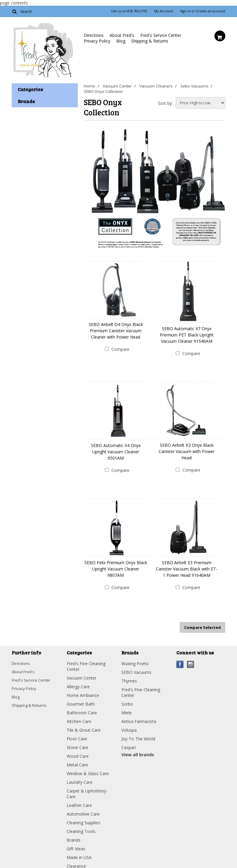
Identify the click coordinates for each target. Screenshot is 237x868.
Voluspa (129, 725)
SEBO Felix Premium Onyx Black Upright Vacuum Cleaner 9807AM (116, 566)
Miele (127, 707)
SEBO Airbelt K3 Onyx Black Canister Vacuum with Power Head (187, 450)
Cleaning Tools (81, 826)
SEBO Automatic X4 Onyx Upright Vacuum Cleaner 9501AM (116, 450)
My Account (164, 11)
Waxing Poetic (135, 658)
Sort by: (165, 103)
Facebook (180, 659)
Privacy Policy (97, 41)
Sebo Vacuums (195, 86)
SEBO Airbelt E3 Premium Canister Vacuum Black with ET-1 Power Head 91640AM (187, 566)
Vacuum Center (118, 86)
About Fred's (122, 35)
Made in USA (79, 852)
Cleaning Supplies (84, 817)
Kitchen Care (79, 716)
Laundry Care (80, 777)
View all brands (138, 749)
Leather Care (79, 800)
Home (89, 86)
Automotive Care (83, 809)
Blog (121, 41)
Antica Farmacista (139, 716)
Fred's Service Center (161, 35)
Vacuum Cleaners (157, 86)
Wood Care (78, 751)
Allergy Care (78, 681)
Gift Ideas (76, 843)
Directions (94, 35)
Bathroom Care (82, 707)
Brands (74, 835)
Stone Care (77, 742)
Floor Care (77, 733)
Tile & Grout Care (84, 725)
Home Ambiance (83, 690)
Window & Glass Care (88, 768)
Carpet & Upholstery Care (87, 788)
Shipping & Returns (150, 41)
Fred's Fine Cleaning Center (86, 661)
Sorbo (127, 699)
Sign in (185, 11)
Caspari (129, 742)
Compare (120, 349)
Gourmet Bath (81, 699)
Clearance (76, 861)
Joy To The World (138, 733)
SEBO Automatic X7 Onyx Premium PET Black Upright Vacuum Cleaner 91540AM (187, 335)
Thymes (129, 675)
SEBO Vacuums (136, 667)
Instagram (191, 659)
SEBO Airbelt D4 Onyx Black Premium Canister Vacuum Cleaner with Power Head (116, 331)
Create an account (211, 11)
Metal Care (77, 759)
